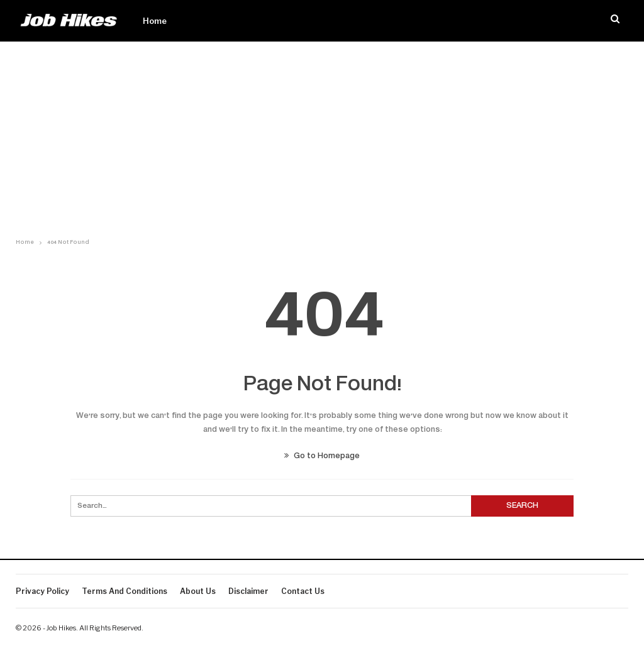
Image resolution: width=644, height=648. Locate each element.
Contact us (303, 591)
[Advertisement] (322, 136)
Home (155, 21)
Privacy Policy (42, 591)
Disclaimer (248, 591)
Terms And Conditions (125, 591)
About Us (198, 591)
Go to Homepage (322, 456)
